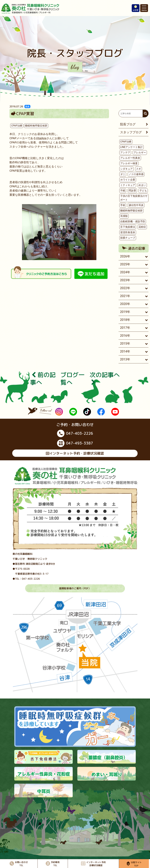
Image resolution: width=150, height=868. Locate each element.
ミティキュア (128, 185)
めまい (142, 185)
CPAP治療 (17, 126)
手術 (123, 205)
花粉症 (142, 227)
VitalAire (41, 138)
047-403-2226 (75, 433)
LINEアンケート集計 (131, 147)
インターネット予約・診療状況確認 (75, 453)
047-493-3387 (75, 443)
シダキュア (126, 169)
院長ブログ (128, 124)
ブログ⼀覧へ (73, 379)
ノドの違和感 (136, 174)
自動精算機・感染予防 (133, 221)
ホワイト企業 (128, 180)
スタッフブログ (131, 132)
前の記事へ (43, 379)
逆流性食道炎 (128, 232)
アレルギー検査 (129, 163)
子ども (143, 191)
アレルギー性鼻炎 (130, 158)
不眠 (123, 191)
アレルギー (140, 152)
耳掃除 (124, 216)
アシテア (125, 152)
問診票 (132, 191)
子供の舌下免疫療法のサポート (134, 198)
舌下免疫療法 (128, 227)
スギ (139, 169)
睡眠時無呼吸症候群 (36, 126)
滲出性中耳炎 (136, 205)
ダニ (123, 174)
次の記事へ (105, 378)
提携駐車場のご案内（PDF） (75, 588)
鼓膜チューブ (128, 238)
